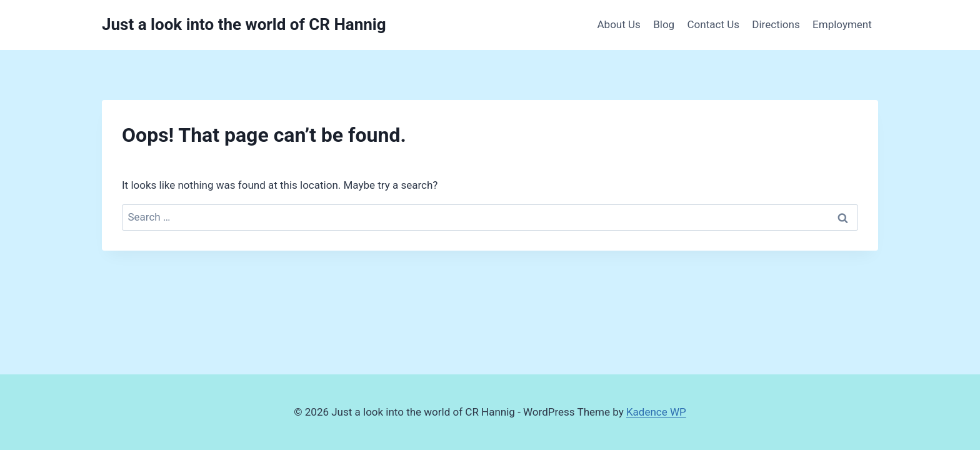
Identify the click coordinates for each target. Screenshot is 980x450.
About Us (619, 24)
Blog (664, 24)
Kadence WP (656, 412)
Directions (776, 24)
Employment (842, 24)
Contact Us (713, 24)
